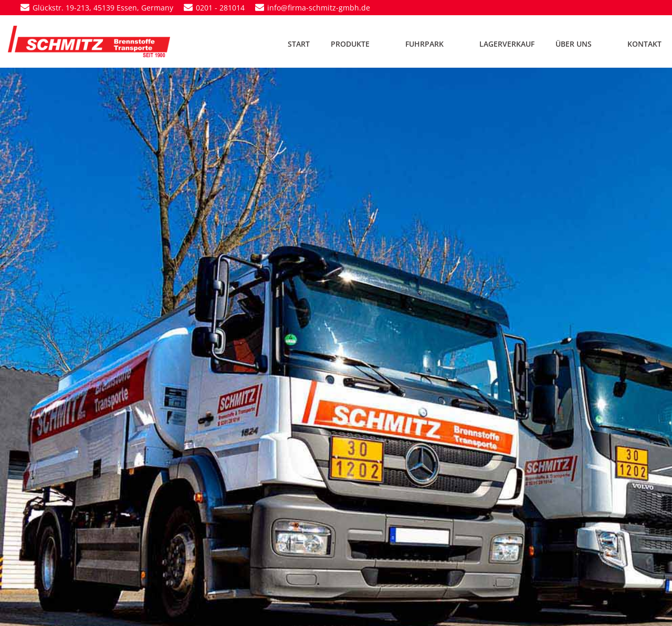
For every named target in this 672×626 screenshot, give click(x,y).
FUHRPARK (432, 44)
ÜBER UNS (581, 44)
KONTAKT (644, 44)
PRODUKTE (358, 44)
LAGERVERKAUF (507, 44)
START (299, 44)
